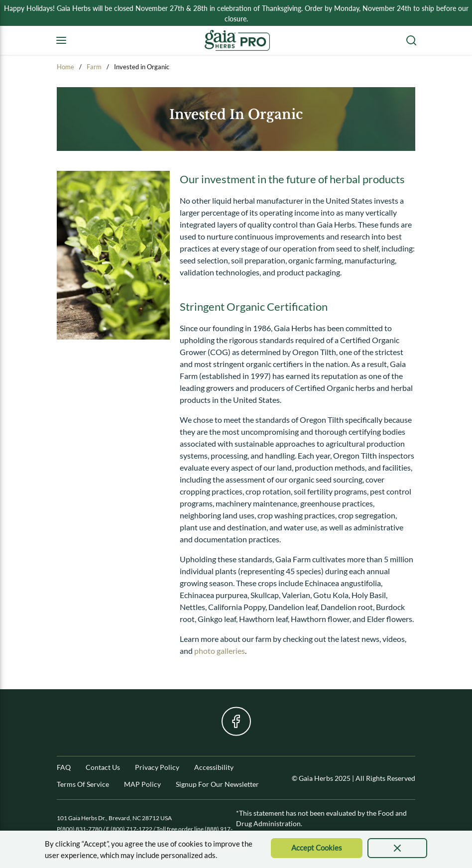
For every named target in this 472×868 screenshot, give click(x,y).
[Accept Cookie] (317, 848)
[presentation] (397, 848)
